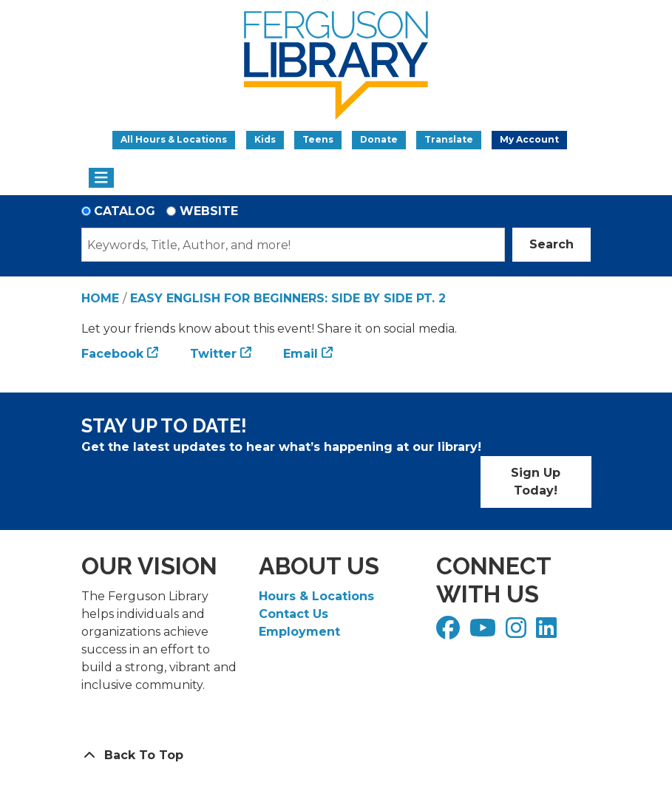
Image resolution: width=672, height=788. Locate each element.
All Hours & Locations (174, 139)
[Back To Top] (336, 755)
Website (209, 211)
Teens (318, 139)
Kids (265, 139)
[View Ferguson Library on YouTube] (485, 632)
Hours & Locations (316, 596)
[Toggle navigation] (102, 178)
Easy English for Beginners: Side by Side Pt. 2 (288, 298)
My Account (529, 139)
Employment (299, 632)
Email (301, 354)
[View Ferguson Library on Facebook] (450, 632)
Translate (449, 139)
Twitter (213, 354)
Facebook (112, 354)
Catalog (125, 211)
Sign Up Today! (536, 482)
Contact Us (293, 614)
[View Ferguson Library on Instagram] (518, 632)
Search (551, 244)
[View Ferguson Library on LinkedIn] (548, 632)
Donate (379, 139)
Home (100, 298)
